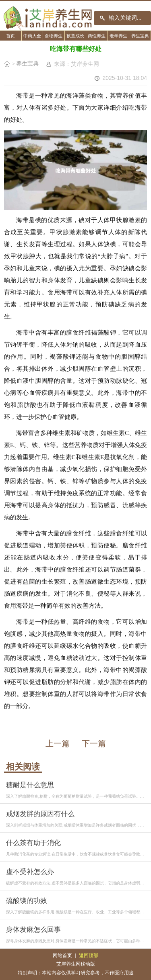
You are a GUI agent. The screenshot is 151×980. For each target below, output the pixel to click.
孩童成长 (75, 36)
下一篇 (94, 743)
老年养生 (118, 36)
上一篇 (58, 743)
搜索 (102, 18)
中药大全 (32, 36)
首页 (10, 36)
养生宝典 (140, 36)
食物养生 (54, 36)
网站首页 (62, 956)
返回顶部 (89, 956)
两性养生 (97, 36)
